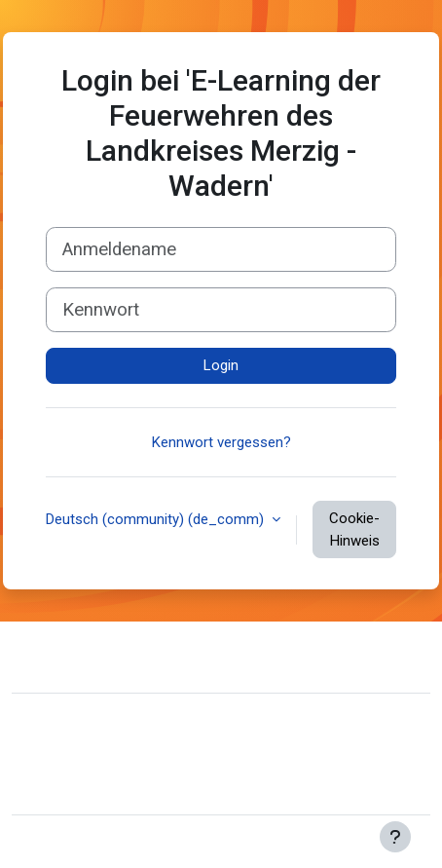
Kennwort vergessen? (221, 442)
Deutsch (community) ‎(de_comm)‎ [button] (157, 519)
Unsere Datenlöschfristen (109, 758)
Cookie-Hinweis (354, 529)
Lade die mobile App (92, 787)
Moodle (130, 842)
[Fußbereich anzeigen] (395, 837)
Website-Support (107, 655)
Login (221, 365)
